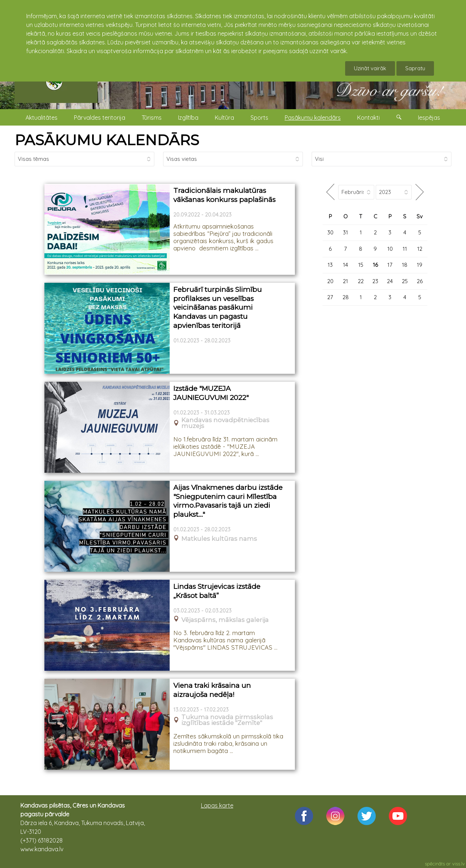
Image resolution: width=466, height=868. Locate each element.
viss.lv (459, 864)
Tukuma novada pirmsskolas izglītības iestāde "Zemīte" (227, 720)
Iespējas (429, 118)
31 (345, 232)
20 (330, 281)
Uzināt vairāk (370, 68)
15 (361, 265)
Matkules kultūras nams (219, 539)
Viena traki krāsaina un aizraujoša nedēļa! (212, 690)
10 (390, 249)
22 (361, 281)
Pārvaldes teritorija (100, 118)
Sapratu (415, 68)
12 (420, 249)
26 (420, 281)
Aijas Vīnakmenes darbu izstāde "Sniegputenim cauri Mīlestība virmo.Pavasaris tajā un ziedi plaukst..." (228, 501)
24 (390, 281)
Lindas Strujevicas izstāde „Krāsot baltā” (217, 591)
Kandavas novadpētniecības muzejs (225, 423)
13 (330, 265)
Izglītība (188, 118)
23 (375, 281)
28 (346, 297)
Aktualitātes (42, 118)
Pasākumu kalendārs (313, 118)
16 (375, 265)
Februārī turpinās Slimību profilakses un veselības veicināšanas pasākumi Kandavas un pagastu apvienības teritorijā (218, 308)
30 (330, 232)
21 (345, 281)
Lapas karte (217, 805)
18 (405, 265)
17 (390, 265)
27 (330, 297)
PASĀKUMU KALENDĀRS (107, 140)
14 (345, 265)
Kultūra (224, 118)
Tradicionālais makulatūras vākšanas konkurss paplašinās (224, 195)
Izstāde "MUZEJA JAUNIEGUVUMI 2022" (211, 393)
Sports (259, 118)
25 (405, 281)
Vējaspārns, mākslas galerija (225, 620)
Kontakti (368, 118)
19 (420, 265)
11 (405, 249)
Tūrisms (152, 118)
